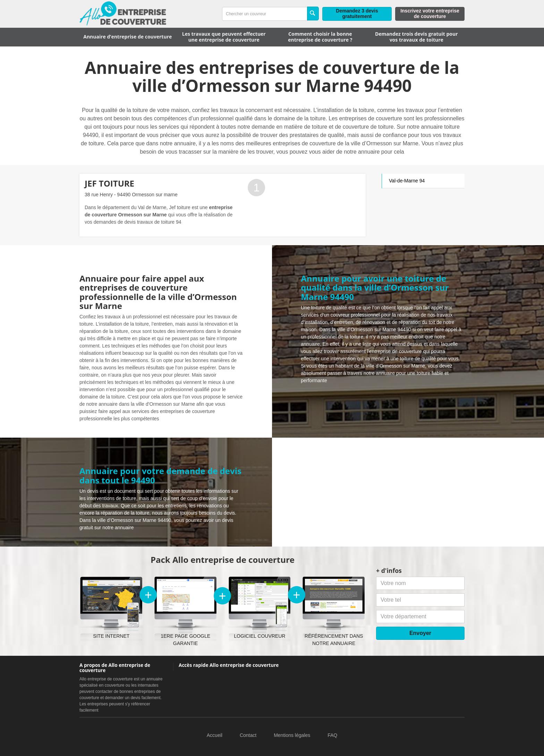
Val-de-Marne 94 (407, 181)
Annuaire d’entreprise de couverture (127, 37)
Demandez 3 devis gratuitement (357, 14)
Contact (248, 735)
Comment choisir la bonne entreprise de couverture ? (320, 37)
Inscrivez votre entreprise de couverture (430, 14)
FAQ (332, 735)
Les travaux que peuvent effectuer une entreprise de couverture (224, 37)
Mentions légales (292, 735)
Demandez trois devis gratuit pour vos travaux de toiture (416, 37)
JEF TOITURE (109, 183)
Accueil (215, 735)
